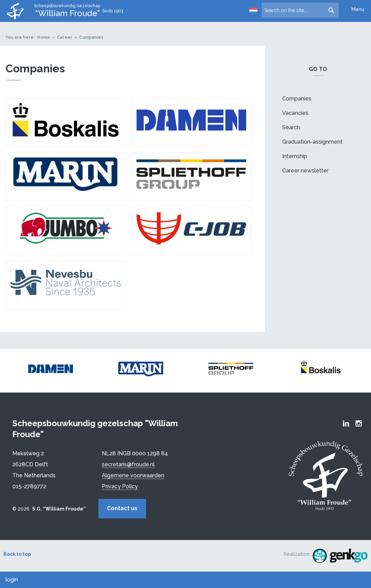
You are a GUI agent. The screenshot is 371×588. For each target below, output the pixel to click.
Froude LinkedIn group (346, 423)
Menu (358, 9)
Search (291, 127)
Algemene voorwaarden (133, 475)
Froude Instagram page (359, 423)
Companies (91, 37)
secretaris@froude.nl (128, 464)
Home (44, 37)
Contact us (123, 508)
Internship (295, 156)
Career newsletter (305, 171)
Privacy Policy (120, 486)
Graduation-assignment (312, 142)
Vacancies (295, 113)
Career (65, 37)
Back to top (17, 554)
